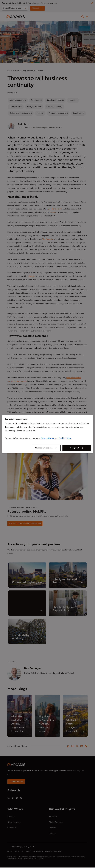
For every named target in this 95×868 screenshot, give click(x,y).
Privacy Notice (48, 438)
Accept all (75, 448)
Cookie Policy (65, 438)
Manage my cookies (44, 448)
